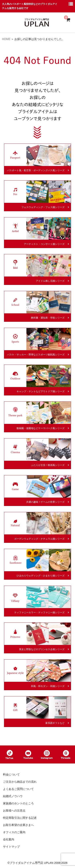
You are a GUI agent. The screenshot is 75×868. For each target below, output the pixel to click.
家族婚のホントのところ (18, 803)
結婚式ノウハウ (13, 796)
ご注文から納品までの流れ (20, 782)
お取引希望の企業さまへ (18, 825)
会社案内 (9, 839)
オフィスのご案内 (14, 832)
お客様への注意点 (14, 811)
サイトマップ (11, 847)
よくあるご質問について (18, 789)
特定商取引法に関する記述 (20, 818)
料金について (11, 774)
